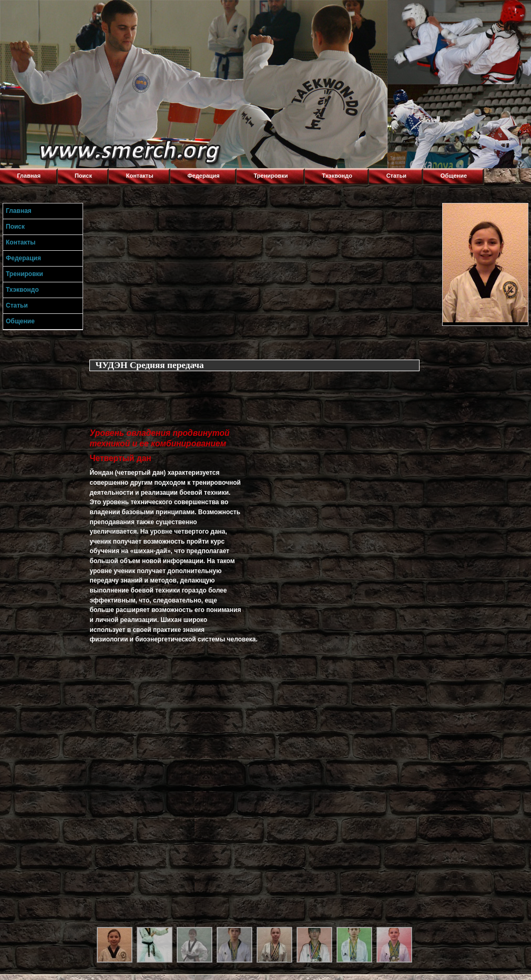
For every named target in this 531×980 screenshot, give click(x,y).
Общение (454, 176)
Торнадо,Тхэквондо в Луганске (79, 13)
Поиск (83, 176)
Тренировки (271, 176)
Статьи (396, 176)
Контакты (140, 176)
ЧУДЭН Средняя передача (149, 365)
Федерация (203, 176)
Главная (29, 176)
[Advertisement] (263, 277)
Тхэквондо (337, 176)
